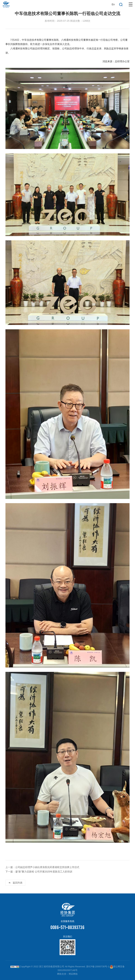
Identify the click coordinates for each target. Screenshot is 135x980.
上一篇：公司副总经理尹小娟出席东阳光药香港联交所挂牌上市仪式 (42, 867)
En (113, 4)
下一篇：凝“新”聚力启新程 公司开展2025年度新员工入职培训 (39, 872)
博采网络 (73, 974)
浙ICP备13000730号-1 (98, 967)
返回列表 (18, 883)
